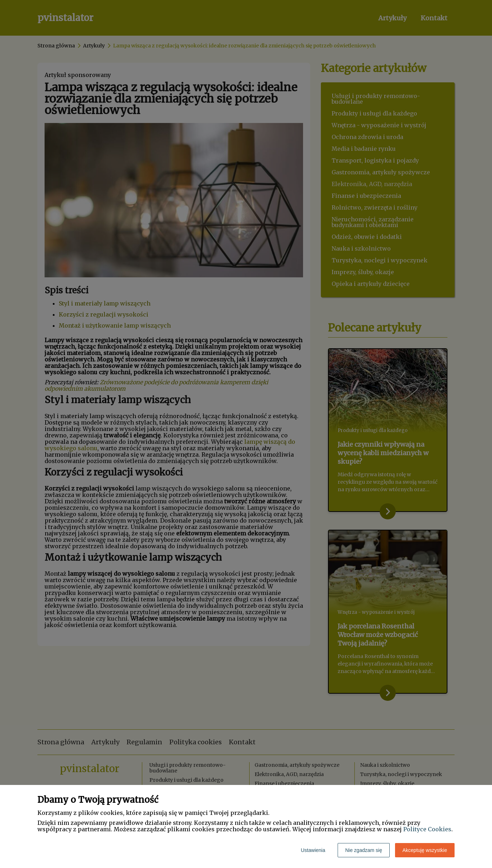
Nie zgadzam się (364, 850)
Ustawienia (313, 850)
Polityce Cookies (427, 829)
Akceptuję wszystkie (425, 850)
